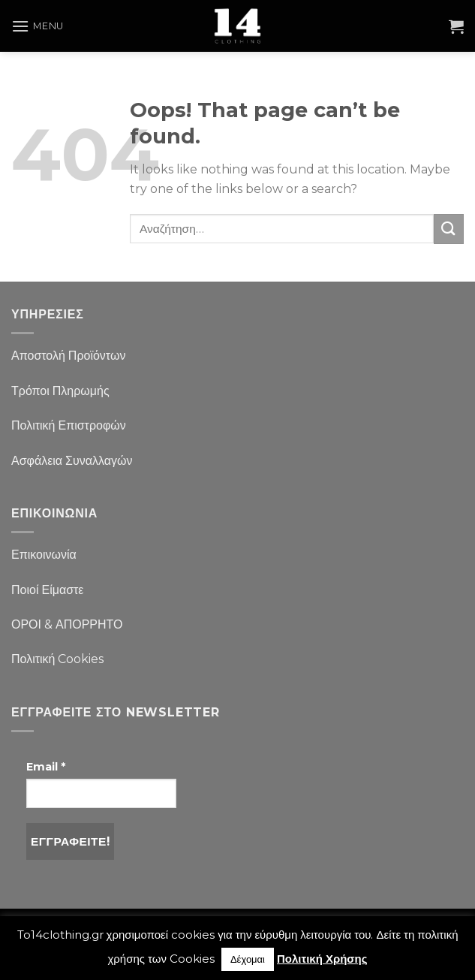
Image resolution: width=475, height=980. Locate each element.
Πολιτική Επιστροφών (69, 425)
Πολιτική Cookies (57, 659)
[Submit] (449, 229)
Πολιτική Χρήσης (322, 959)
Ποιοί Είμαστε (47, 590)
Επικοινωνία (44, 555)
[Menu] (38, 26)
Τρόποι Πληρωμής (60, 391)
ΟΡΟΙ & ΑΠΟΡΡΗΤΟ (67, 624)
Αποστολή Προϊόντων (68, 356)
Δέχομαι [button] (248, 959)
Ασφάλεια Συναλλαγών (72, 461)
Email (46, 767)
